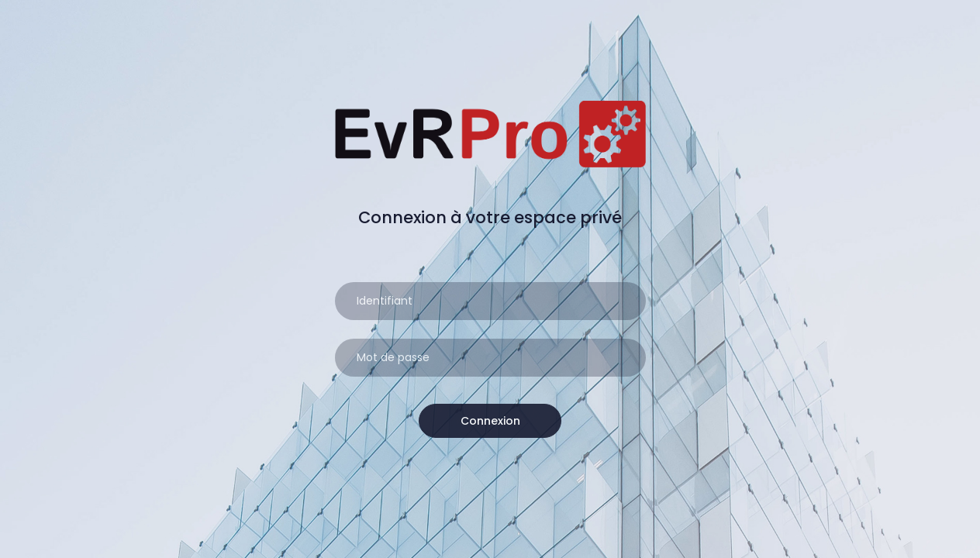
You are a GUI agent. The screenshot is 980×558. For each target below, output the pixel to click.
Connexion (490, 421)
